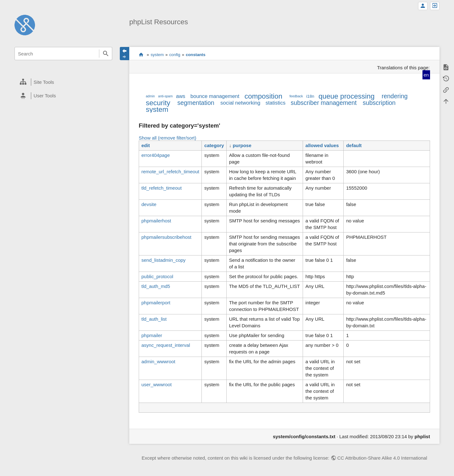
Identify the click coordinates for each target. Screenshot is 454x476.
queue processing (346, 96)
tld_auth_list (154, 319)
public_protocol (157, 276)
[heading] (63, 82)
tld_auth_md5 (156, 286)
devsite (149, 204)
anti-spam (166, 96)
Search (106, 54)
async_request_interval (166, 345)
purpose (242, 145)
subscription (379, 103)
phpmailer (152, 335)
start (141, 54)
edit (146, 145)
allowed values (322, 145)
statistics (275, 103)
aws (180, 96)
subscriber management (324, 103)
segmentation (196, 103)
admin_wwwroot (158, 361)
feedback (296, 96)
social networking (240, 103)
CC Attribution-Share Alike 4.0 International (382, 458)
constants (195, 55)
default (354, 145)
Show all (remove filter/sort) (168, 138)
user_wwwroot (156, 384)
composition (264, 96)
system (157, 55)
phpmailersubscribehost (166, 237)
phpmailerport (156, 303)
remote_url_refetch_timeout (170, 172)
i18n (310, 96)
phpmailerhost (156, 221)
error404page (155, 155)
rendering (394, 96)
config (175, 55)
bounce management (215, 96)
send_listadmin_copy (163, 260)
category (214, 145)
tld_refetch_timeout (161, 188)
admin (150, 96)
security (158, 103)
